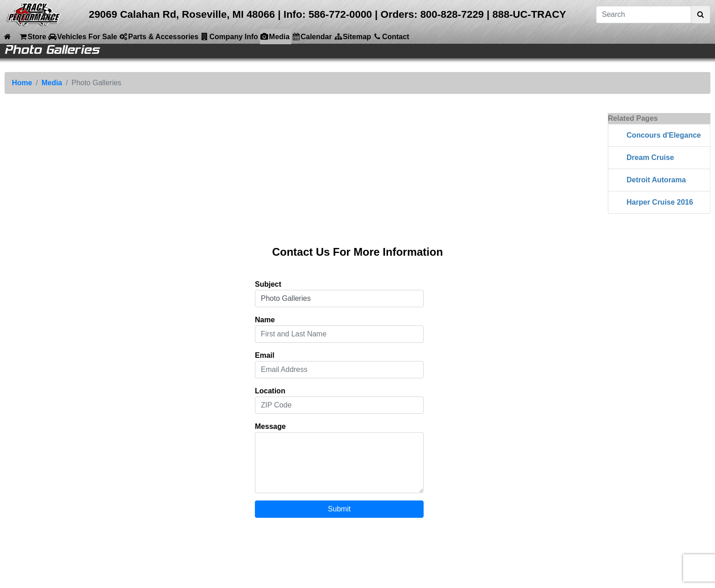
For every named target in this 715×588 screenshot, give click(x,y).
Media (275, 36)
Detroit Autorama (656, 180)
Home (22, 83)
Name (265, 320)
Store (32, 36)
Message (270, 426)
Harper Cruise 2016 (660, 202)
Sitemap (352, 36)
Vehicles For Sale (83, 36)
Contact (391, 36)
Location (270, 391)
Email (265, 355)
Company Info (229, 36)
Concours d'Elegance (664, 135)
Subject (268, 284)
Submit (339, 509)
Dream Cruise (650, 157)
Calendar (311, 36)
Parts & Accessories (159, 36)
